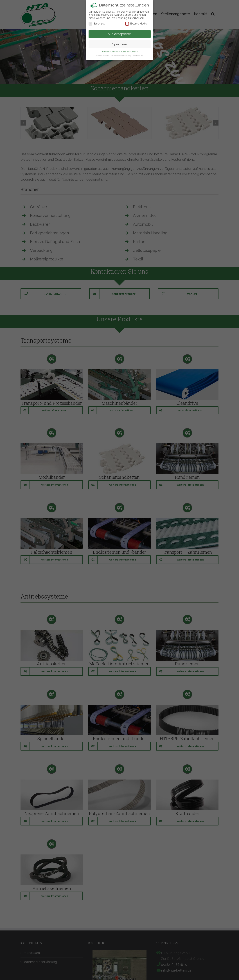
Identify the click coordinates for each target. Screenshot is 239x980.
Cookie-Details (103, 56)
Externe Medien (137, 24)
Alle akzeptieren (120, 34)
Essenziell (97, 24)
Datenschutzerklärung (121, 56)
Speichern (120, 44)
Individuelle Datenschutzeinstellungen (119, 52)
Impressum (138, 56)
